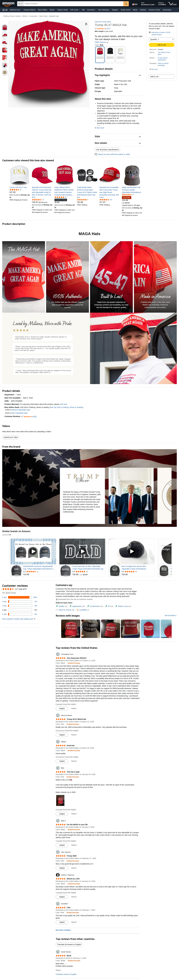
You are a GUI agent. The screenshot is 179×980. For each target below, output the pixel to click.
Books (52, 10)
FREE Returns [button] (102, 42)
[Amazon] (9, 4)
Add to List (154, 77)
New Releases (104, 10)
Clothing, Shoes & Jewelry (12, 16)
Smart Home (126, 10)
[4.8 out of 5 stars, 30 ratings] (60, 197)
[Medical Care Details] (21, 10)
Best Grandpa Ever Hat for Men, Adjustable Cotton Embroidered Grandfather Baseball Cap (134, 568)
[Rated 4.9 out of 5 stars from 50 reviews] (138, 572)
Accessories (33, 16)
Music (135, 10)
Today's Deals (62, 10)
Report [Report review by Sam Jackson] (74, 868)
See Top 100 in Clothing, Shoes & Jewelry (66, 407)
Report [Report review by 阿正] (74, 814)
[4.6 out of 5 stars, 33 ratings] (15, 190)
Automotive (167, 10)
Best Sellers (43, 10)
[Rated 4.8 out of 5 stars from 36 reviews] (89, 572)
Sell (83, 10)
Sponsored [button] (7, 535)
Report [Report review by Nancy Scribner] (74, 735)
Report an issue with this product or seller (112, 154)
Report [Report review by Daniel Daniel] (58, 970)
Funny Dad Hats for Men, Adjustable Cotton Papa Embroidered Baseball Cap (88, 568)
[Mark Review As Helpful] (62, 709)
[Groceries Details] (96, 10)
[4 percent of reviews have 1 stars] (20, 614)
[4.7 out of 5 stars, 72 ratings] (38, 200)
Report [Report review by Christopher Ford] (74, 708)
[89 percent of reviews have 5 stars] (20, 597)
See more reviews (63, 930)
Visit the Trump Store (103, 22)
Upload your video (11, 437)
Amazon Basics (29, 10)
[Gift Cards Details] (79, 10)
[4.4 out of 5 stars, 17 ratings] (128, 195)
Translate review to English (66, 974)
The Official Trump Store (164, 53)
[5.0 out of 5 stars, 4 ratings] (83, 200)
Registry (115, 10)
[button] (5, 10)
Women (25, 16)
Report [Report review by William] (74, 761)
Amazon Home (154, 10)
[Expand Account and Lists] (155, 5)
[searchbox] (73, 4)
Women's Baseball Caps (21, 410)
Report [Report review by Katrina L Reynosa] (74, 897)
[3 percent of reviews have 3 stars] (20, 606)
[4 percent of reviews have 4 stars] (20, 602)
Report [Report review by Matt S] (74, 845)
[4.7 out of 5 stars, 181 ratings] (106, 200)
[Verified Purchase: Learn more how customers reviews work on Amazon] (74, 663)
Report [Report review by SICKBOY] (74, 922)
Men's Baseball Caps (19, 413)
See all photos (170, 615)
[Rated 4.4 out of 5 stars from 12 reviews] (39, 572)
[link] (20, 187)
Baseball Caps (54, 16)
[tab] (61, 606)
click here (63, 404)
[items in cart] (172, 4)
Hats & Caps (43, 16)
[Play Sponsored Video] (33, 552)
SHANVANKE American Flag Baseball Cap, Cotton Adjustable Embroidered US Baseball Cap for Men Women (39, 568)
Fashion (143, 10)
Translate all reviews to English (69, 944)
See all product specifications (107, 150)
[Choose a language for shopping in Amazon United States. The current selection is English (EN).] (134, 4)
